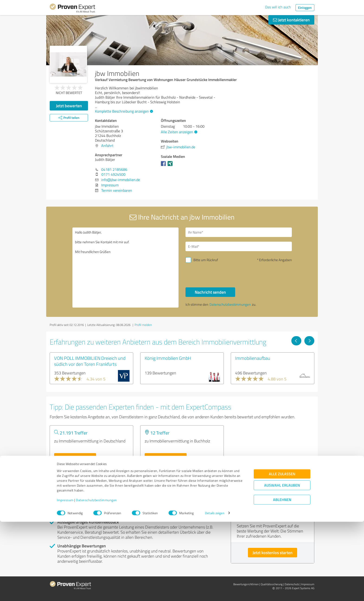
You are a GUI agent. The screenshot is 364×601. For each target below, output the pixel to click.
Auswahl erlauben (282, 564)
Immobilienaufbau (253, 358)
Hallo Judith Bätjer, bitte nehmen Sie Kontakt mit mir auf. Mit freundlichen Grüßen (126, 268)
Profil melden (143, 325)
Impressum (65, 579)
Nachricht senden (210, 292)
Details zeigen (215, 592)
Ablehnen (282, 579)
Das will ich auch (278, 7)
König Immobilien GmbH (168, 358)
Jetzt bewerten (69, 106)
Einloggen (305, 8)
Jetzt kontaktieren (291, 20)
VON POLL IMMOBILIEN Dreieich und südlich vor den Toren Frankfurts (90, 361)
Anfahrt (107, 146)
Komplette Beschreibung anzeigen (123, 111)
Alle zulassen (282, 553)
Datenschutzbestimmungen (96, 579)
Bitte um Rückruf (206, 260)
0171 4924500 (113, 174)
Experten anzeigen (75, 458)
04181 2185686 (114, 169)
